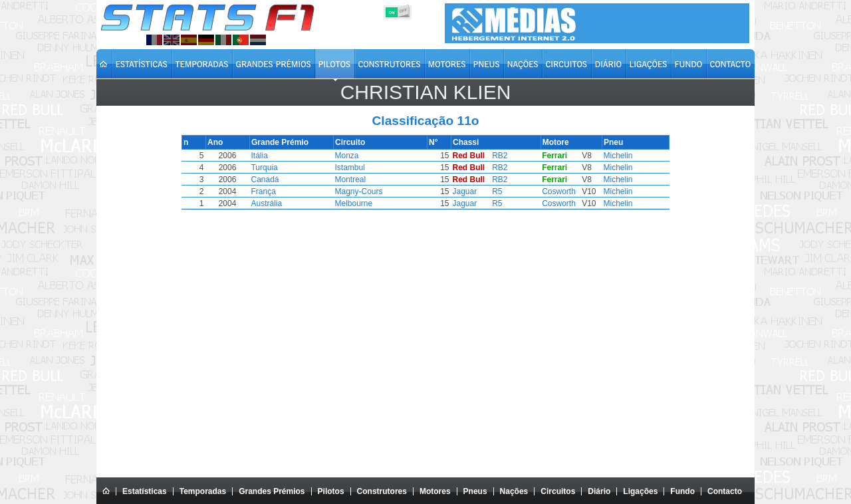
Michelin (614, 156)
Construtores (382, 491)
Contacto (725, 491)
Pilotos (331, 491)
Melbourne (355, 203)
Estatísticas (145, 491)
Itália (262, 156)
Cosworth (556, 191)
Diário (599, 491)
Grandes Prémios (272, 491)
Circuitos (558, 491)
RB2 (497, 156)
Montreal (351, 180)
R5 (494, 191)
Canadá (267, 180)
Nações (514, 491)
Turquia (267, 168)
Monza (348, 156)
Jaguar (463, 191)
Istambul (351, 168)
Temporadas (203, 491)
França (266, 191)
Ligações (640, 491)
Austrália (269, 203)
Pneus (475, 491)
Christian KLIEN (426, 92)
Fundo (682, 491)
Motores (435, 491)
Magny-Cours (360, 191)
